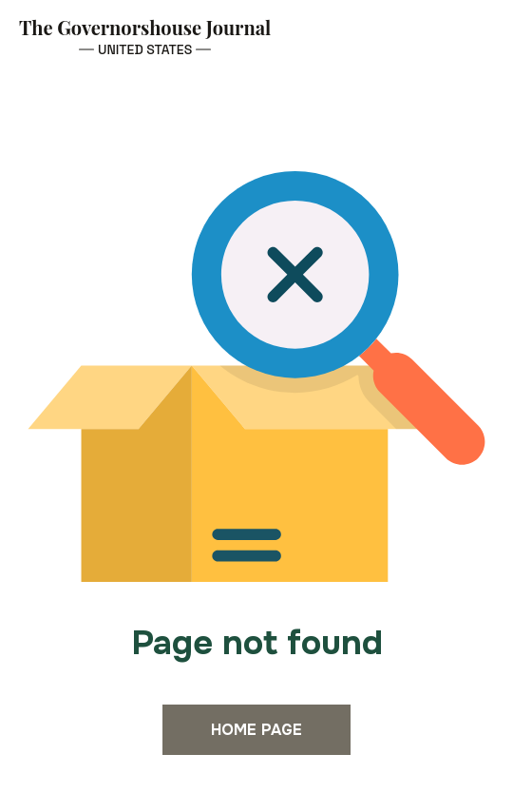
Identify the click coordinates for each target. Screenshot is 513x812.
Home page (256, 730)
